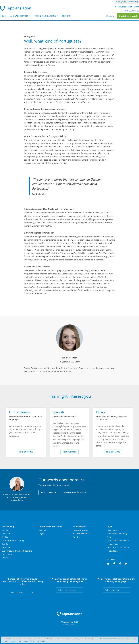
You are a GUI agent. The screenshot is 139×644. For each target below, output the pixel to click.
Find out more (26, 452)
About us (5, 530)
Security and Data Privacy (13, 541)
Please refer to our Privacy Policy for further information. (24, 641)
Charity (5, 544)
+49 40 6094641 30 (131, 11)
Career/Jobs (7, 554)
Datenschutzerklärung (117, 534)
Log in (112, 16)
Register (42, 530)
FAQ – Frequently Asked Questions (17, 551)
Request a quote (48, 492)
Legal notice (112, 530)
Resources (6, 547)
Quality (5, 537)
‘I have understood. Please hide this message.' (116, 639)
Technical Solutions (46, 16)
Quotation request (128, 16)
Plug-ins (76, 537)
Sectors (66, 16)
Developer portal (80, 530)
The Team (6, 534)
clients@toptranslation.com (127, 7)
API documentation (81, 534)
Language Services (20, 16)
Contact (5, 558)
